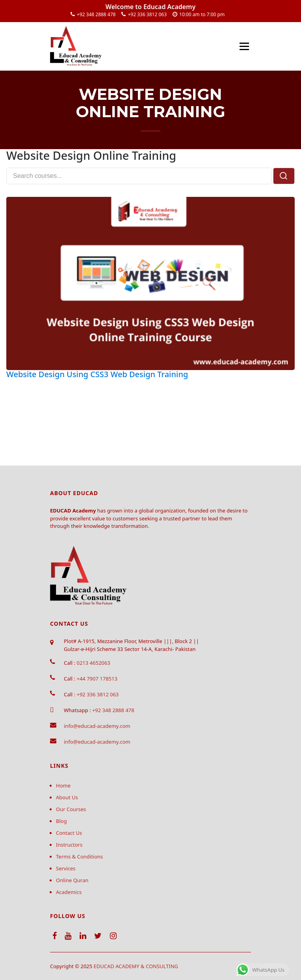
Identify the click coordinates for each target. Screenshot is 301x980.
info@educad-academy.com (97, 726)
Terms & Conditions (79, 857)
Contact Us (69, 833)
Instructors (69, 845)
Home (63, 785)
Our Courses (71, 809)
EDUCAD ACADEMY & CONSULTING (136, 966)
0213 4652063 (93, 663)
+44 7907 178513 (97, 679)
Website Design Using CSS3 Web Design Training (97, 374)
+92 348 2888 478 (96, 14)
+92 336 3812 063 (147, 14)
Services (66, 868)
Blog (61, 821)
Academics (69, 892)
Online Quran (72, 880)
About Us (67, 797)
